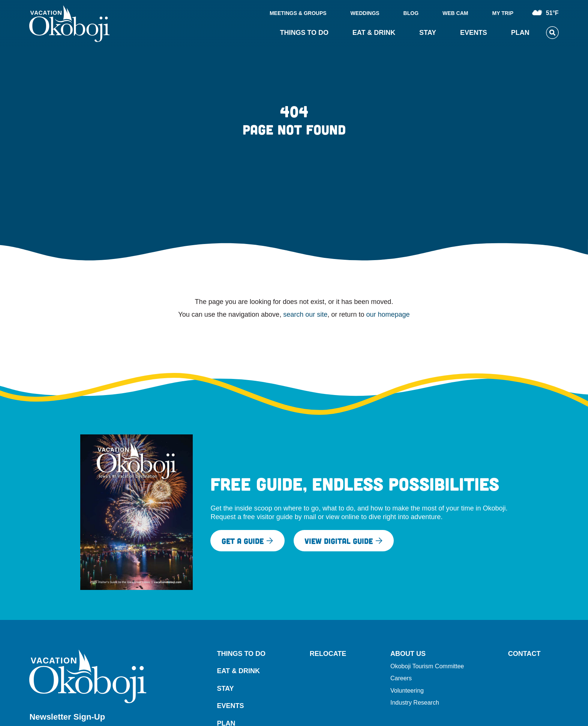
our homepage (388, 314)
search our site (305, 314)
